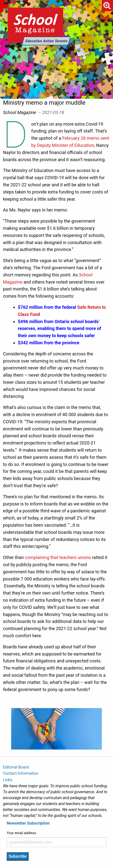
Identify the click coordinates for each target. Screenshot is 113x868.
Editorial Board (16, 767)
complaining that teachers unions (58, 557)
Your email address (21, 833)
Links (8, 780)
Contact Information (21, 773)
